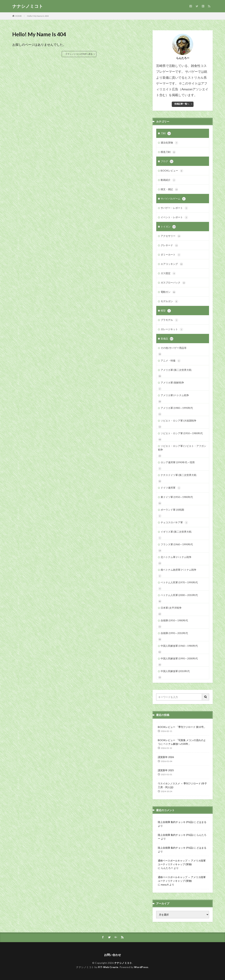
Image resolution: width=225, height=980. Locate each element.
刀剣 (166, 133)
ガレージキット (172, 329)
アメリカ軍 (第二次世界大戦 (176, 370)
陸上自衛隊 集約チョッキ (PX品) (175, 822)
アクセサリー (171, 236)
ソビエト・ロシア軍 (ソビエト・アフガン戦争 (182, 448)
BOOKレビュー (172, 171)
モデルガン (169, 301)
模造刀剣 (168, 152)
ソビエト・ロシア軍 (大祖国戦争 (179, 421)
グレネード (169, 245)
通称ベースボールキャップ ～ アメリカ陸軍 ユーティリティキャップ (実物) (182, 862)
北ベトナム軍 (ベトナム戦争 (176, 557)
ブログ (167, 161)
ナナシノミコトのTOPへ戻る (79, 54)
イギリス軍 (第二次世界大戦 (176, 532)
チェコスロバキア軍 (174, 523)
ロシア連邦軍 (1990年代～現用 (178, 462)
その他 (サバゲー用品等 (174, 348)
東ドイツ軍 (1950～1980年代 (177, 497)
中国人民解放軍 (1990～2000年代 (179, 658)
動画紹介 (168, 180)
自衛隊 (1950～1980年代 (174, 620)
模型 (166, 311)
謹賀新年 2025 (166, 770)
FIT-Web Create (108, 967)
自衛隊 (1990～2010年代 (174, 633)
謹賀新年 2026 (166, 757)
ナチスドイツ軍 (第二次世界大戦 (179, 475)
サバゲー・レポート (174, 208)
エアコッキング (172, 264)
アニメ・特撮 (171, 361)
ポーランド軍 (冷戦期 (172, 510)
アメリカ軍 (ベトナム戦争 (175, 395)
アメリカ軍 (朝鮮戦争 (172, 383)
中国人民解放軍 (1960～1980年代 (179, 646)
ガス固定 (168, 273)
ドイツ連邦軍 (171, 488)
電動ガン (168, 292)
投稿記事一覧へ (182, 104)
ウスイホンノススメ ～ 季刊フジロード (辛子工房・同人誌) (182, 785)
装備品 (167, 339)
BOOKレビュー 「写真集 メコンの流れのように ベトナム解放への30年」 (182, 742)
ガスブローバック (173, 283)
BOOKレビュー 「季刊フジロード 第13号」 (182, 727)
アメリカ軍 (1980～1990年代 (177, 408)
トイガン (168, 227)
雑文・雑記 (169, 189)
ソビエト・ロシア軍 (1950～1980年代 (182, 433)
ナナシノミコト (28, 6)
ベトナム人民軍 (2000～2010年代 (179, 595)
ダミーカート (171, 255)
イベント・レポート (174, 217)
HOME (19, 16)
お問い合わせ (112, 955)
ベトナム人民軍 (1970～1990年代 (179, 582)
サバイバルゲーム (173, 199)
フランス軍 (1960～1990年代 (177, 544)
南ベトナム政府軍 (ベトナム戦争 (179, 570)
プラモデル (169, 320)
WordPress (141, 967)
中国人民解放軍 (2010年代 (175, 671)
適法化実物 (169, 143)
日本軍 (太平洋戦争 (171, 608)
